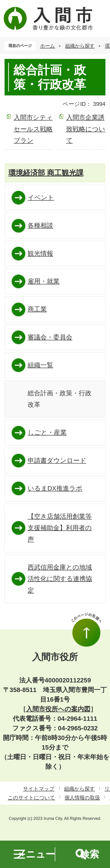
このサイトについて (31, 798)
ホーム (48, 46)
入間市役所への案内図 (58, 709)
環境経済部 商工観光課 (46, 173)
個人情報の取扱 (82, 798)
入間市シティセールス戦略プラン (33, 129)
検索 (89, 854)
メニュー (35, 854)
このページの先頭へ (86, 629)
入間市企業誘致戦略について (86, 129)
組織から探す (80, 46)
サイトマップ (39, 789)
